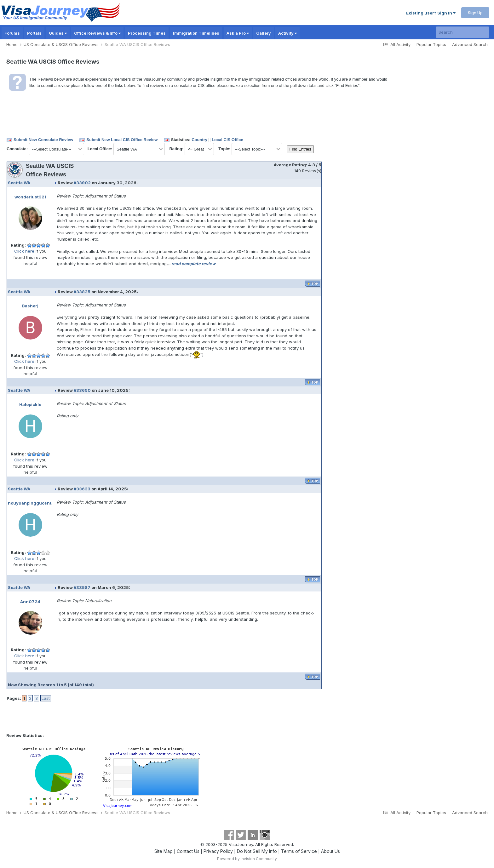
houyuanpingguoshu (30, 503)
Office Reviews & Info (97, 33)
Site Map (164, 851)
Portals (34, 33)
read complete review (193, 264)
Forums (12, 33)
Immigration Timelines (196, 33)
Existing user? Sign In (431, 13)
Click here (24, 251)
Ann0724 (30, 602)
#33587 (82, 587)
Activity (287, 33)
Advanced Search (470, 44)
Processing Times (147, 33)
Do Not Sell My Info (257, 851)
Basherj (30, 306)
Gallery (264, 33)
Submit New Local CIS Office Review (122, 140)
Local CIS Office (227, 140)
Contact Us (188, 851)
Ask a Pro (238, 33)
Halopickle (30, 404)
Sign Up (475, 13)
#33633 (82, 489)
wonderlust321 (30, 197)
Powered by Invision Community (247, 859)
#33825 (82, 292)
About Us (330, 851)
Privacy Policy (218, 851)
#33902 (82, 183)
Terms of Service (299, 851)
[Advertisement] (349, 187)
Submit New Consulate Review (43, 140)
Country (199, 140)
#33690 (82, 390)
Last (46, 698)
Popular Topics (431, 44)
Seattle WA (19, 183)
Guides (58, 33)
